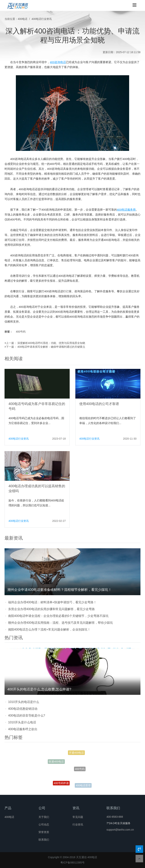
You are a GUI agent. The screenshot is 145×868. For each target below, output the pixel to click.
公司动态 (44, 825)
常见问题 (78, 817)
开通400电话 (76, 753)
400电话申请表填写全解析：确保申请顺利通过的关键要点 (51, 347)
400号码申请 (61, 784)
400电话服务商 (126, 210)
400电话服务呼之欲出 (23, 729)
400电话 (23, 19)
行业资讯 (78, 825)
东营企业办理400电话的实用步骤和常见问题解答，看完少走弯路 (51, 609)
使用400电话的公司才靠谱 (99, 404)
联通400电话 (56, 762)
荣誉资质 (44, 832)
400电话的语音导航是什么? (27, 716)
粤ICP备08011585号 (72, 863)
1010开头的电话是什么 (24, 702)
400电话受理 (83, 786)
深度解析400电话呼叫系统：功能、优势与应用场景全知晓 (51, 343)
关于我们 (44, 817)
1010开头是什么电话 (22, 722)
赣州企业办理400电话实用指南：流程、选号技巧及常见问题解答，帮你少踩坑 (61, 623)
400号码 (21, 332)
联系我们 (44, 840)
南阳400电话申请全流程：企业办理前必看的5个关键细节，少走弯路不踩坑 (58, 616)
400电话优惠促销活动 (23, 709)
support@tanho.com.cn (120, 830)
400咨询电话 (58, 62)
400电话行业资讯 (42, 19)
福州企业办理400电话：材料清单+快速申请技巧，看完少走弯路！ (52, 602)
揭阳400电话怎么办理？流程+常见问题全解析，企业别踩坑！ (49, 629)
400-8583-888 (115, 817)
